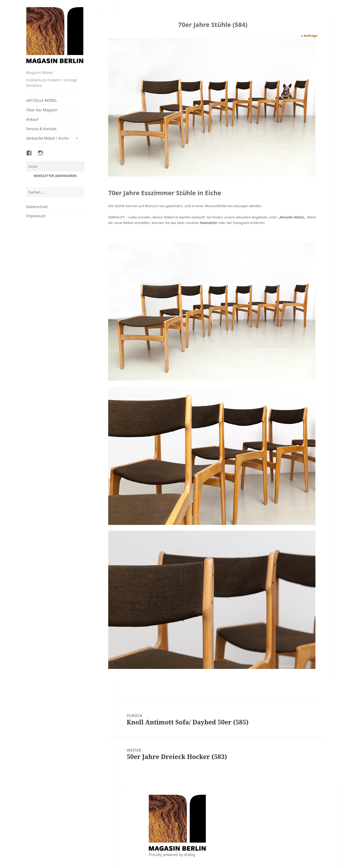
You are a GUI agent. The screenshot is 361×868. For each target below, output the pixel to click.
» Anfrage (309, 35)
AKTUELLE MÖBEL (42, 100)
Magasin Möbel (39, 73)
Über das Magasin (42, 110)
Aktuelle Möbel (292, 217)
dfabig (189, 855)
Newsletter (209, 223)
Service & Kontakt (41, 129)
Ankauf (32, 119)
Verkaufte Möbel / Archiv (48, 138)
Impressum (36, 216)
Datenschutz (37, 207)
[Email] (55, 166)
